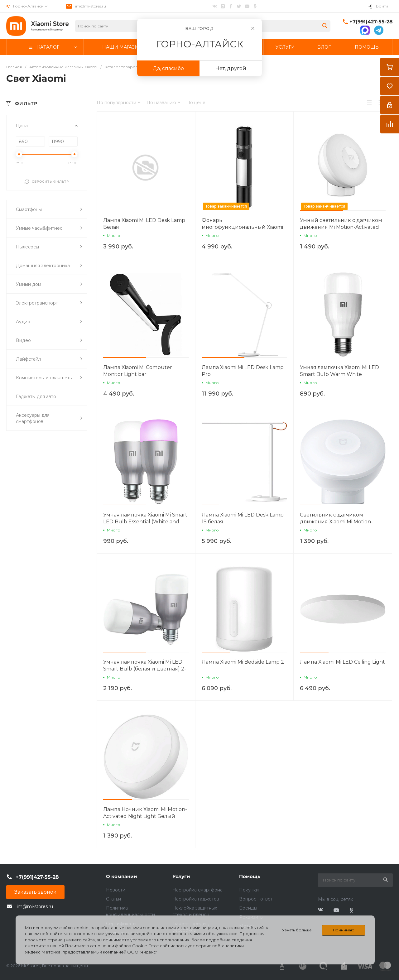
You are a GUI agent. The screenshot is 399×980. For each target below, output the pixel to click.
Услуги (181, 876)
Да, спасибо (168, 68)
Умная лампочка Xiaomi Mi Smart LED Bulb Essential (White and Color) (145, 522)
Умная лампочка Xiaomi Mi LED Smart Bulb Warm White (339, 371)
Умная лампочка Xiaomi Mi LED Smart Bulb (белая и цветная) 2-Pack (145, 669)
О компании (122, 876)
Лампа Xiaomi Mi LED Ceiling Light (342, 662)
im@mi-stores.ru (91, 6)
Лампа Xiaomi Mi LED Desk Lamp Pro (243, 371)
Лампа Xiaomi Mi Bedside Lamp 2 (243, 662)
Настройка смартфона (197, 890)
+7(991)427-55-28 (371, 22)
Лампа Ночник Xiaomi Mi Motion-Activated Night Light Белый (145, 813)
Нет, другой (231, 68)
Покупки (249, 890)
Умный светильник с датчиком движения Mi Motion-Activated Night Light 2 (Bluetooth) (341, 227)
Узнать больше (297, 930)
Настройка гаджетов (196, 899)
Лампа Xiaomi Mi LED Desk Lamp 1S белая (243, 518)
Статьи (113, 899)
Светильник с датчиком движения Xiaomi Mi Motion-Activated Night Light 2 (336, 522)
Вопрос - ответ (256, 899)
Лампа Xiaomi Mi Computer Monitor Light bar (138, 371)
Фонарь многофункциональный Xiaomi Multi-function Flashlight (242, 227)
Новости (116, 890)
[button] (321, 210)
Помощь (250, 876)
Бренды (248, 908)
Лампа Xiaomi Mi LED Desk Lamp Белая (144, 224)
